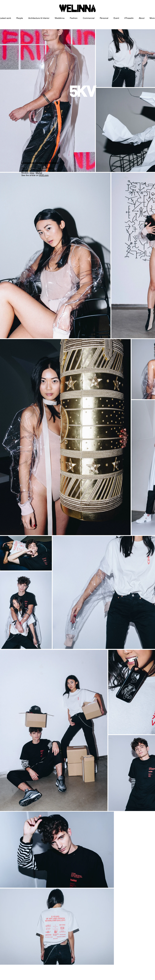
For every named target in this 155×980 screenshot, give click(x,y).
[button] (39, 18)
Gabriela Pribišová (47, 168)
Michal (39, 173)
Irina (32, 173)
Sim (31, 170)
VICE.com (44, 175)
